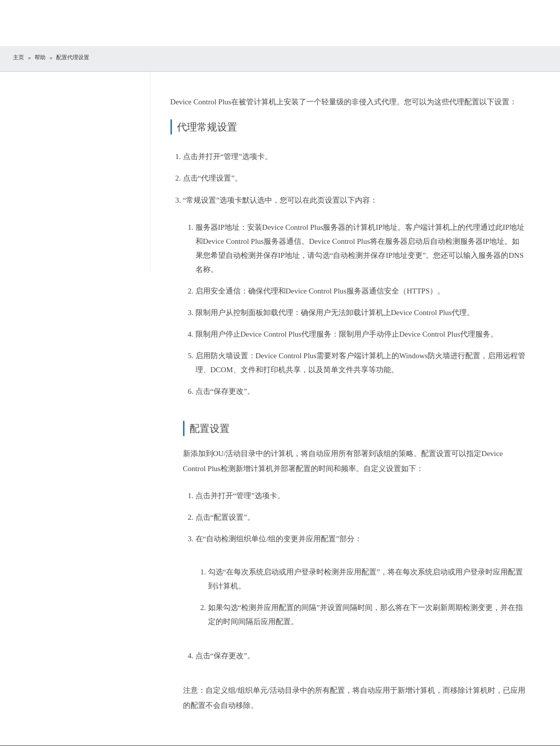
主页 (19, 57)
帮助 (40, 57)
